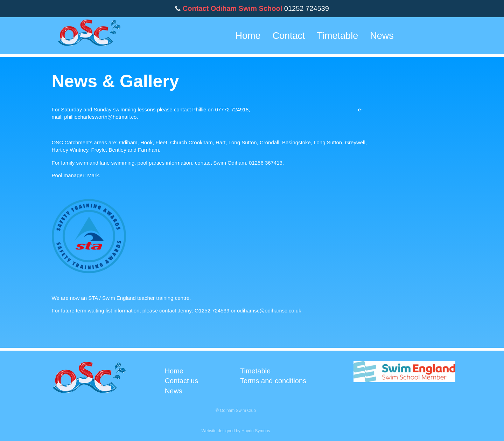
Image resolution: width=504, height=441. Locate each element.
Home (248, 36)
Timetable (338, 36)
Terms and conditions (273, 381)
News (382, 36)
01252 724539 (307, 8)
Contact (289, 36)
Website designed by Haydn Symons (236, 431)
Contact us (182, 381)
